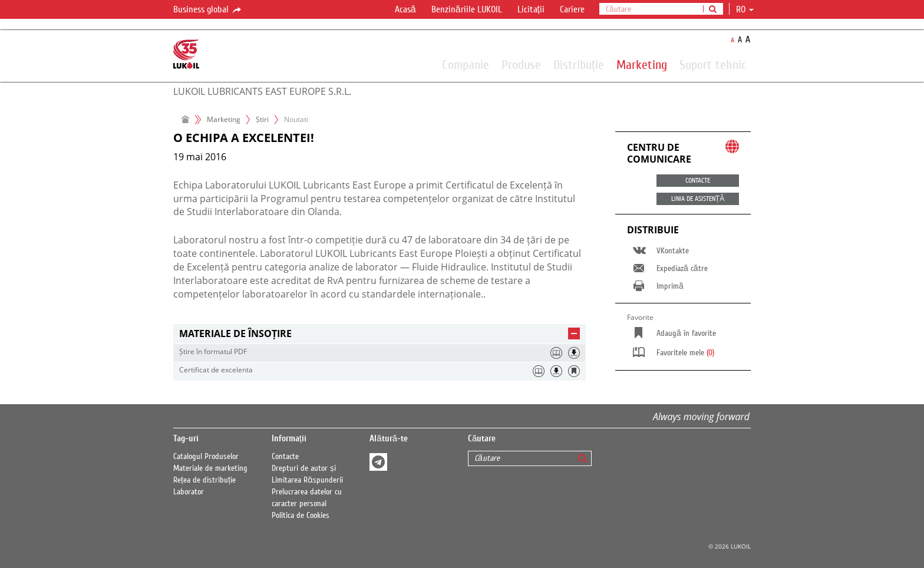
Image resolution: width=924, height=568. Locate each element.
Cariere (572, 9)
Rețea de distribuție (204, 480)
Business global (208, 10)
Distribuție (579, 64)
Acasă (405, 9)
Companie (466, 64)
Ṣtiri (262, 119)
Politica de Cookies (301, 516)
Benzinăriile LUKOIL (467, 9)
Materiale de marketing (210, 468)
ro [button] (745, 9)
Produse (521, 64)
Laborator (189, 492)
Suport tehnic (713, 64)
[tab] (379, 334)
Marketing (642, 64)
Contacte (285, 457)
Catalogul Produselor (206, 457)
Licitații (531, 9)
